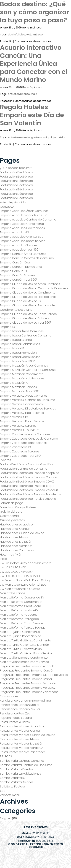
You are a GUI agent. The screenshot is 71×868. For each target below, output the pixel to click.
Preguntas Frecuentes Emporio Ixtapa (26, 679)
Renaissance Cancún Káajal (19, 705)
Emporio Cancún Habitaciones (21, 267)
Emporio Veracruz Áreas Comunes (24, 396)
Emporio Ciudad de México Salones (24, 318)
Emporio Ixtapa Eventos (16, 340)
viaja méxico (35, 34)
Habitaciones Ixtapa (14, 537)
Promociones (9, 696)
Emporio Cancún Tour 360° (19, 280)
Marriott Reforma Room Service (21, 623)
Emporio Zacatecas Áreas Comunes (25, 434)
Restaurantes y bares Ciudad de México (28, 735)
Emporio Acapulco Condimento (22, 224)
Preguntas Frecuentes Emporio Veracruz (28, 688)
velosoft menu (10, 795)
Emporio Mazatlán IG (14, 383)
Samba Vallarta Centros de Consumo (26, 765)
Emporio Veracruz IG (14, 417)
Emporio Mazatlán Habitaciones (22, 378)
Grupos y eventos (12, 520)
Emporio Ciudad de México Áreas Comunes (30, 284)
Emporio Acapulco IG (15, 232)
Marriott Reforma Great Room (20, 606)
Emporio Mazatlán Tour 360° (19, 391)
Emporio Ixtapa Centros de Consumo (26, 335)
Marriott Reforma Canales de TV (22, 597)
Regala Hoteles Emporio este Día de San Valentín (32, 115)
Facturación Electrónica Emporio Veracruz (29, 490)
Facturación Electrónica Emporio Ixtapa (27, 486)
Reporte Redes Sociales (16, 718)
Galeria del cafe (11, 512)
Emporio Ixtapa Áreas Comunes (22, 331)
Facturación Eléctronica (16, 181)
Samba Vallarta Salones (17, 782)
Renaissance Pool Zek (15, 713)
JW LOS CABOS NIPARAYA (17, 572)
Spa (3, 791)
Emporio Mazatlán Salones (18, 387)
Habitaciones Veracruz (16, 546)
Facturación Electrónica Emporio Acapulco (30, 473)
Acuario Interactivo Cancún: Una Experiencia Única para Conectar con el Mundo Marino (34, 64)
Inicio (4, 559)
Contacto (7, 207)
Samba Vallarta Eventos (17, 769)
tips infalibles (16, 34)
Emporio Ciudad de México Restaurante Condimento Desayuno (27, 308)
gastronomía (40, 137)
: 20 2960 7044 (35, 837)
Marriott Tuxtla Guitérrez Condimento (26, 640)
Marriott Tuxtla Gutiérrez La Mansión (24, 645)
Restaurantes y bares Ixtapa (19, 739)
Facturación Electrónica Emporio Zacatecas (31, 494)
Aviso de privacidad (14, 202)
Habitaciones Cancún (15, 529)
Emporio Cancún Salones (18, 275)
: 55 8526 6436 (36, 833)
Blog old (6, 818)
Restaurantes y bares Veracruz (21, 748)
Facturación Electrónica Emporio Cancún (28, 477)
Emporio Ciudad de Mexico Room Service (28, 314)
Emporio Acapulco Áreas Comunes (24, 211)
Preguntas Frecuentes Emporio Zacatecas (29, 692)
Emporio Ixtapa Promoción (18, 353)
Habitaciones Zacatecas (17, 550)
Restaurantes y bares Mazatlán (22, 744)
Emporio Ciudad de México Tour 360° (26, 323)
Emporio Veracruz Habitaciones (22, 413)
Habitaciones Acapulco (16, 524)
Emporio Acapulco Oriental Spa (22, 237)
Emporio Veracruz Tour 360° (19, 430)
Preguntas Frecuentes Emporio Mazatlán (28, 683)
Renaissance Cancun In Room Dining (25, 701)
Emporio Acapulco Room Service (23, 241)
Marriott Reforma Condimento (21, 602)
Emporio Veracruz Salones (18, 426)
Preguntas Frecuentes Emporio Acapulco (28, 666)
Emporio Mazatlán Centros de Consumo (28, 370)
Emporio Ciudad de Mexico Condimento (28, 293)
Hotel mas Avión (11, 555)
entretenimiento (19, 94)
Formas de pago (12, 503)
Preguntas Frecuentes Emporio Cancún (27, 671)
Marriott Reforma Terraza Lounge (23, 628)
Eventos (6, 460)
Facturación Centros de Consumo (24, 469)
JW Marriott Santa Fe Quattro (20, 589)
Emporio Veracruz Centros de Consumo (28, 400)
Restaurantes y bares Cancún (21, 731)
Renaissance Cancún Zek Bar (20, 709)
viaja (34, 94)
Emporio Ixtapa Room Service (20, 357)
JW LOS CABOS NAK (13, 567)
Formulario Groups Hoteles (18, 507)
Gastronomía (9, 516)
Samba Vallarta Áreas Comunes (22, 761)
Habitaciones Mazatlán (16, 542)
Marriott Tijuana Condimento (20, 632)
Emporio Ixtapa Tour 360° (17, 361)
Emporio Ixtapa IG (12, 348)
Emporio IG (7, 327)
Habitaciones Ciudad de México (22, 533)
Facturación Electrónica (16, 172)
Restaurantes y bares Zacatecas (23, 752)
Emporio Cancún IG (13, 271)
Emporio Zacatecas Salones (20, 451)
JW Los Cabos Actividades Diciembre (26, 563)
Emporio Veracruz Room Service (22, 421)
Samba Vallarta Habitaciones (20, 774)
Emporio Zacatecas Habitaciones (23, 443)
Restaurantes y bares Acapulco (22, 726)
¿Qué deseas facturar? (16, 168)
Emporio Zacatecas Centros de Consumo (29, 439)
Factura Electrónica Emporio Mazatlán (26, 464)
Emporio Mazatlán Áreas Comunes (24, 366)
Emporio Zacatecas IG (15, 447)
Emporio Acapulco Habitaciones (22, 228)
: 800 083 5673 (36, 841)
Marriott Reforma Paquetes (19, 615)
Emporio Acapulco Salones (19, 245)
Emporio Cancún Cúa (15, 262)
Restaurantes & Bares (15, 722)
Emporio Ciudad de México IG (20, 301)
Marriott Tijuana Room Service (21, 636)
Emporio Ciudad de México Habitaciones (28, 297)
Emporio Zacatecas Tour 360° (21, 456)
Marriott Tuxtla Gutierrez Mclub (21, 649)
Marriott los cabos (13, 593)
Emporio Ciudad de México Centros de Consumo (34, 288)
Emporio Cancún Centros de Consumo (27, 258)
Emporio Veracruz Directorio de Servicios (28, 408)
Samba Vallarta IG (13, 778)
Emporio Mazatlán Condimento (22, 374)
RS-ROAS (6, 756)
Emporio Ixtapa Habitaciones (20, 344)
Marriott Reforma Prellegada (19, 619)
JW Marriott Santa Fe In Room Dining (25, 580)
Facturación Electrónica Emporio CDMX (27, 482)
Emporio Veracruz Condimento (21, 404)
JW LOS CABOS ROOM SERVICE (20, 576)
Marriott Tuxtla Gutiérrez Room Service (26, 653)
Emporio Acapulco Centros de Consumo (28, 220)
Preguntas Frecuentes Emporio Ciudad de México (34, 675)
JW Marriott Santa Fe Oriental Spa (23, 585)
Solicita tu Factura (12, 786)
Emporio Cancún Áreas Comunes (23, 254)
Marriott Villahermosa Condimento (24, 658)
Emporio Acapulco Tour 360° (20, 250)
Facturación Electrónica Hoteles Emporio (28, 499)
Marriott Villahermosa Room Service (24, 662)
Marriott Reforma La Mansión (20, 610)
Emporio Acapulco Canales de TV (23, 215)
